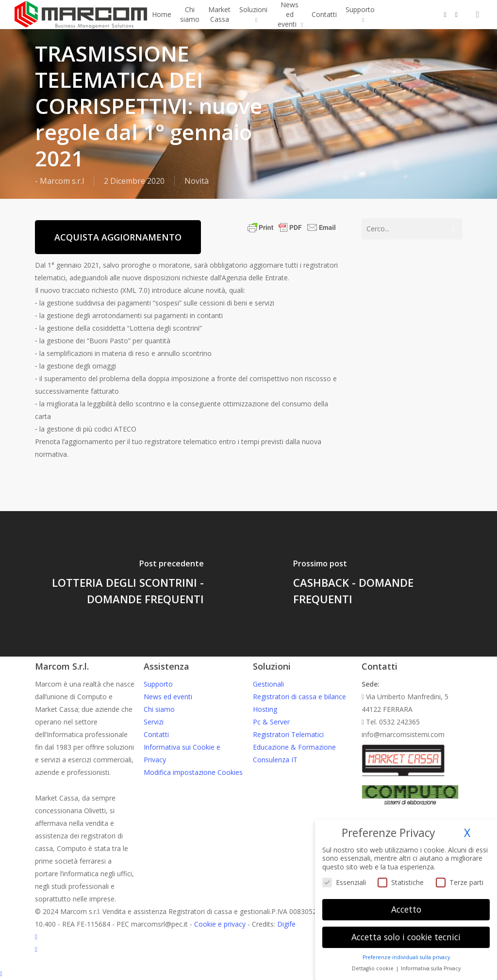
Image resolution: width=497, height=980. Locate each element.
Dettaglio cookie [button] (373, 968)
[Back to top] (248, 974)
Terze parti (460, 882)
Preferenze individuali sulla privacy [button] (406, 957)
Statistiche (401, 882)
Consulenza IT (275, 760)
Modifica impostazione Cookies (193, 772)
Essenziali (344, 882)
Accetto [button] (406, 909)
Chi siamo (159, 709)
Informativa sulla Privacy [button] (431, 968)
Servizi (154, 722)
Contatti (156, 734)
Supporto (158, 684)
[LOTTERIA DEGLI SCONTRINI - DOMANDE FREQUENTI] (124, 584)
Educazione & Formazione (294, 747)
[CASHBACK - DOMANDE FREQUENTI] (373, 584)
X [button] (467, 833)
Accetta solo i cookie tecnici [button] (406, 937)
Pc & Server (271, 722)
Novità (197, 181)
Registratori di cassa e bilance (299, 697)
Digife (286, 924)
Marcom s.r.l (62, 181)
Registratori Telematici (288, 734)
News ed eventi (168, 697)
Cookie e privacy (220, 924)
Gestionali (268, 684)
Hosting (265, 709)
